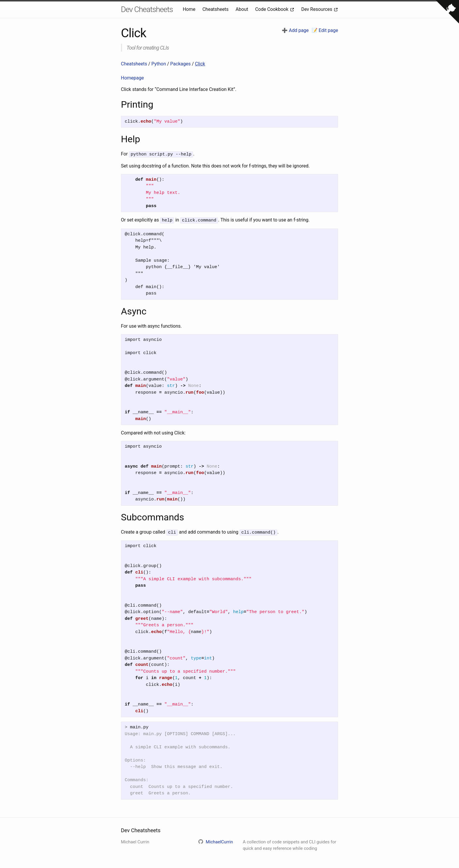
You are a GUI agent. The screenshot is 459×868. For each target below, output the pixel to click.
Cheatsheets (216, 9)
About (243, 9)
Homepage (132, 78)
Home (190, 9)
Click (200, 64)
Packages (181, 64)
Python (159, 64)
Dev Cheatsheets (147, 9)
